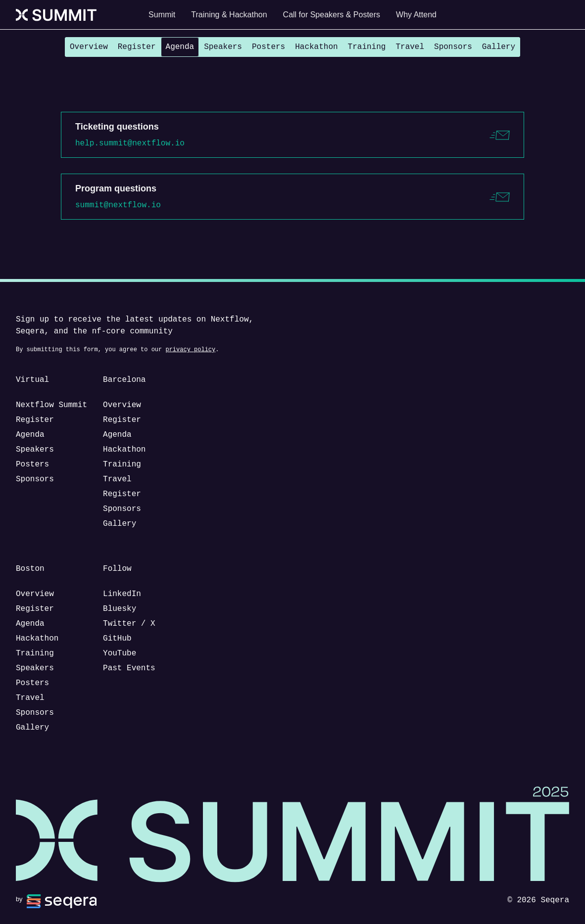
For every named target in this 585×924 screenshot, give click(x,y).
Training (367, 47)
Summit (162, 15)
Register (137, 47)
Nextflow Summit (51, 405)
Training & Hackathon (229, 15)
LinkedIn (122, 594)
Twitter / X (129, 624)
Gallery (499, 47)
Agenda (180, 47)
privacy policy (190, 349)
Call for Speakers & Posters (332, 15)
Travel (410, 47)
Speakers (223, 47)
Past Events (129, 668)
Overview (89, 47)
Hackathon (316, 47)
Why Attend (416, 15)
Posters (268, 47)
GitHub (117, 639)
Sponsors (453, 47)
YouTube (120, 653)
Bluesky (120, 609)
